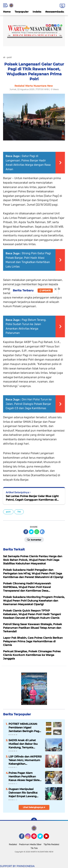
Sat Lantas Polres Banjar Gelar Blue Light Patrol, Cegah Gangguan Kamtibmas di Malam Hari (32, 498)
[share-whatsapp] (37, 532)
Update (45, 290)
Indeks (37, 12)
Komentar (34, 539)
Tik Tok (34, 848)
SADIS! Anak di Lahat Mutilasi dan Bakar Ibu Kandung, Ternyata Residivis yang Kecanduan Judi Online (24, 744)
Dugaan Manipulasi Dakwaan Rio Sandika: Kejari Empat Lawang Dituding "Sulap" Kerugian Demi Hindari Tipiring (25, 793)
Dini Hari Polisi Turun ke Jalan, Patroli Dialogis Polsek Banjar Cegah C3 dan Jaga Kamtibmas (29, 404)
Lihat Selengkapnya (34, 807)
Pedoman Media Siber (30, 844)
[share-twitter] (31, 532)
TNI (19, 512)
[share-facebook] (26, 532)
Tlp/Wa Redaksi (51, 844)
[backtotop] (34, 821)
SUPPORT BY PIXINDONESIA (17, 866)
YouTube (49, 838)
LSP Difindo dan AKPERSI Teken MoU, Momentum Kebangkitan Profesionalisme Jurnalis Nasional (25, 760)
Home (7, 12)
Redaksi (13, 844)
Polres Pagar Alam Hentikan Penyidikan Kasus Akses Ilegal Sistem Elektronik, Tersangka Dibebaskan (25, 777)
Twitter (42, 838)
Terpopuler (22, 12)
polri (8, 512)
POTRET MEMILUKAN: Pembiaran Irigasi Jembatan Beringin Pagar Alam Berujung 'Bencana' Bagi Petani (25, 728)
